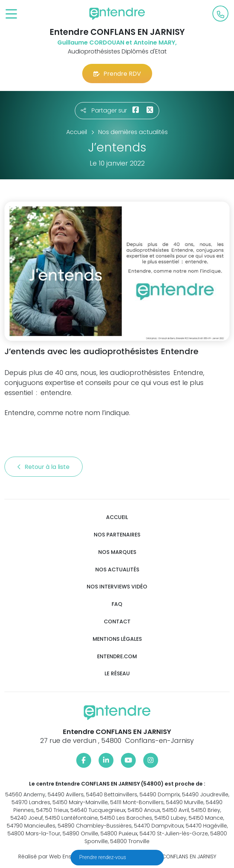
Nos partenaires (117, 535)
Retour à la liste (44, 467)
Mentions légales (117, 639)
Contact (117, 622)
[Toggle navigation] (11, 14)
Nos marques (117, 552)
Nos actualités (117, 570)
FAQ (117, 604)
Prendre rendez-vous (103, 857)
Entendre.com (117, 657)
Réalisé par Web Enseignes (54, 856)
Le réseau (117, 674)
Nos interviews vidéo (117, 587)
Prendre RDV (117, 74)
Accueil (117, 517)
